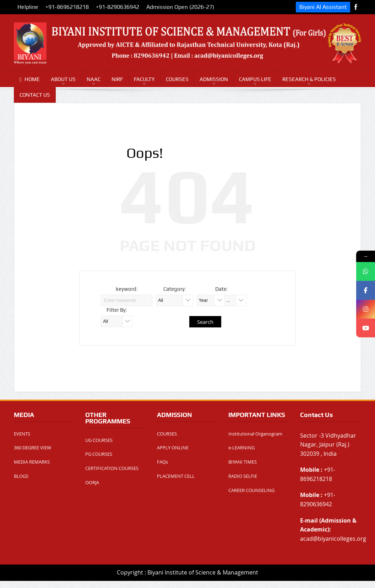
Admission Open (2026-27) (180, 7)
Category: (175, 289)
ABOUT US (63, 79)
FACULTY (144, 79)
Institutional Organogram (255, 434)
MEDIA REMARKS (32, 462)
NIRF (117, 79)
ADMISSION (214, 79)
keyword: (127, 289)
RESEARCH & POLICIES (309, 79)
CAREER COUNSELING (251, 490)
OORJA (92, 482)
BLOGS (21, 476)
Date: (222, 289)
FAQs (162, 462)
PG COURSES (99, 454)
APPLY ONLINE (173, 448)
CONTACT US (35, 95)
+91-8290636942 (118, 7)
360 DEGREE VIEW (32, 448)
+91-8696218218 (67, 7)
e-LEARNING (241, 448)
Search (205, 322)
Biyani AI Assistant (323, 7)
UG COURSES (99, 440)
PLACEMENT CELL (176, 476)
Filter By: (117, 310)
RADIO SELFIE (243, 476)
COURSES (177, 79)
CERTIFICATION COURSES (112, 468)
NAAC (94, 79)
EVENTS (22, 434)
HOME (30, 79)
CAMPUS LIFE (255, 79)
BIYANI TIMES (243, 462)
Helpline (28, 7)
